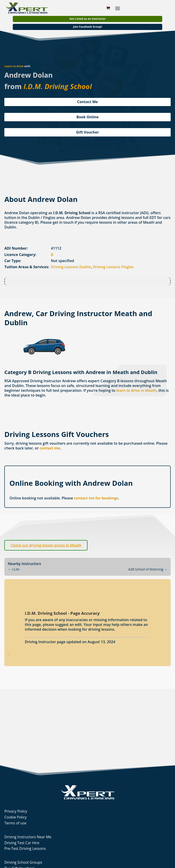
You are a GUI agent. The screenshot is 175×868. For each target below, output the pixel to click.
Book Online (87, 117)
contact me (50, 448)
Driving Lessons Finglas (113, 267)
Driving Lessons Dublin (71, 267)
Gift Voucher (87, 132)
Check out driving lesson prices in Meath (46, 545)
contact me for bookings (96, 498)
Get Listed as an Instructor (88, 19)
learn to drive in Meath (136, 390)
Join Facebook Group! (88, 27)
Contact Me (87, 102)
